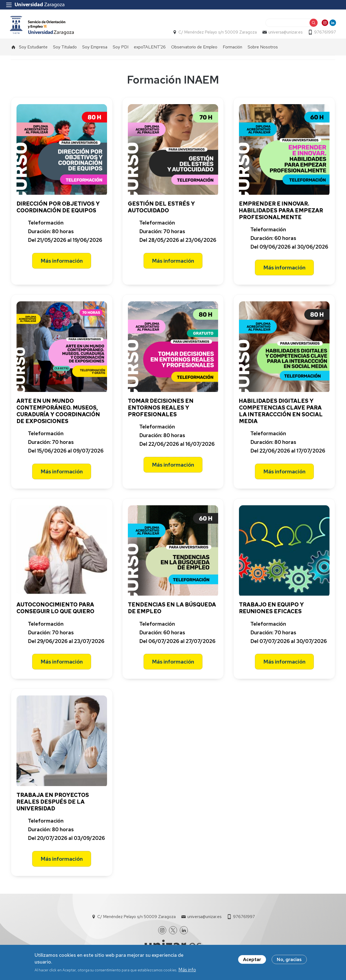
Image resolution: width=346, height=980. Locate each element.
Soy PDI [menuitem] (121, 49)
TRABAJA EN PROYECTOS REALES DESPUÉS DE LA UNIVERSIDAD (53, 804)
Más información (62, 263)
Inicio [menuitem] (14, 49)
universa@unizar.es (285, 34)
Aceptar (252, 960)
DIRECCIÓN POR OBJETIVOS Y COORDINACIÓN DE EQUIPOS (58, 209)
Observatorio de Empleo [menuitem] (194, 49)
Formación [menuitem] (232, 49)
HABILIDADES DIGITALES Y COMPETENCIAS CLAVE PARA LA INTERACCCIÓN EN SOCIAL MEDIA (281, 413)
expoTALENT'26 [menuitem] (150, 49)
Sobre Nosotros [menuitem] (263, 49)
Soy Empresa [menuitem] (95, 49)
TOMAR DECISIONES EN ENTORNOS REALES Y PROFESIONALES (161, 410)
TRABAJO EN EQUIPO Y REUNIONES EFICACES (271, 610)
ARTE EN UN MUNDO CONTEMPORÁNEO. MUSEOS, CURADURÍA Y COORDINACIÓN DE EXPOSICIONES (58, 413)
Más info (187, 971)
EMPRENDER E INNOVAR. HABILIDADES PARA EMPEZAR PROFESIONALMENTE (281, 213)
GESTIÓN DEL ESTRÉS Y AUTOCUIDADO (161, 209)
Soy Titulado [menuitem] (65, 49)
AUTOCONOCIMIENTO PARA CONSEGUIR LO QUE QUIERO (55, 610)
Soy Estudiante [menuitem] (33, 49)
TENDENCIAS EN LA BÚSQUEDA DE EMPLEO (172, 610)
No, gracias (289, 960)
